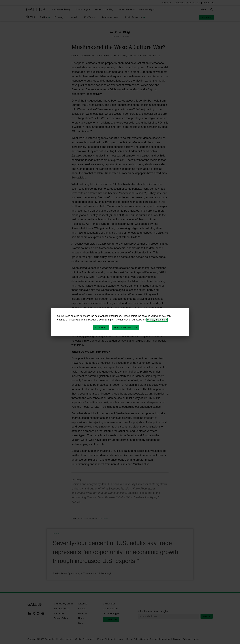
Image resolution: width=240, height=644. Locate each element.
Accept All (101, 327)
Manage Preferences (125, 327)
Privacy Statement (157, 320)
